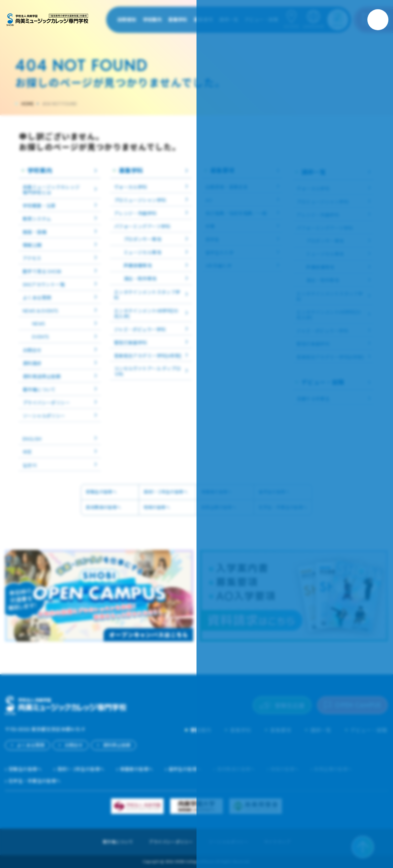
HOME (28, 104)
